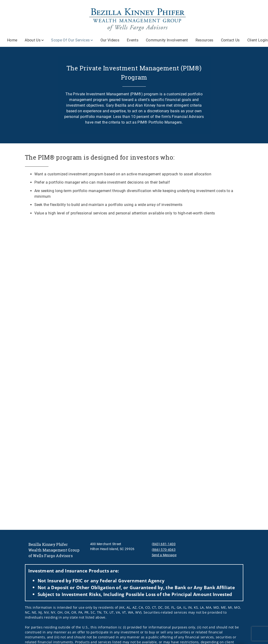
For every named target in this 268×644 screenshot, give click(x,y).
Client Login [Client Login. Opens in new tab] (258, 40)
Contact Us (230, 40)
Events (133, 40)
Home (12, 40)
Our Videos (110, 40)
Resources (204, 40)
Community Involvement (167, 40)
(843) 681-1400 (164, 544)
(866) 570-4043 (164, 550)
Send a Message (164, 555)
